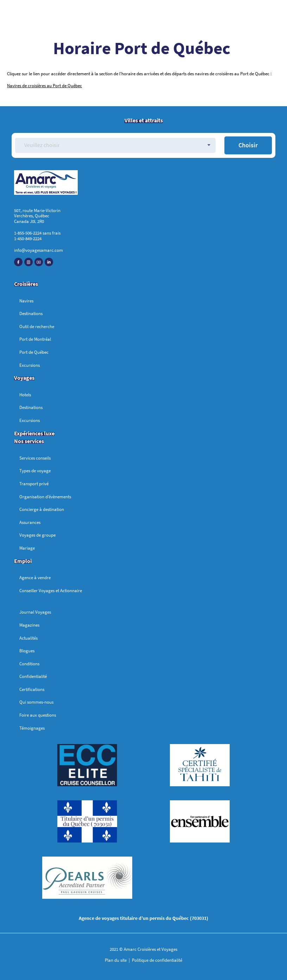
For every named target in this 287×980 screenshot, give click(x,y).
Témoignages (32, 728)
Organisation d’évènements (45, 497)
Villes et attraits (144, 120)
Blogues (27, 651)
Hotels (25, 395)
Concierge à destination (42, 509)
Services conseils (35, 458)
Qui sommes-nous (36, 702)
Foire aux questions (38, 715)
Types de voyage (35, 471)
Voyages (24, 378)
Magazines (29, 625)
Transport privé (34, 484)
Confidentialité (33, 676)
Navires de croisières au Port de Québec (44, 86)
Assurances (30, 522)
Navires (26, 301)
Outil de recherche (37, 326)
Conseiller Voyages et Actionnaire (51, 591)
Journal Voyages (35, 612)
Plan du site (116, 960)
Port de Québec (34, 352)
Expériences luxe (34, 433)
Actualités (28, 638)
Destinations (31, 313)
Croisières (26, 284)
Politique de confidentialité (157, 960)
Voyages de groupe (37, 535)
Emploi (23, 561)
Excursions (30, 365)
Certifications (32, 689)
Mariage (27, 548)
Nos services (29, 441)
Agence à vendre (35, 578)
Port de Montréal (35, 339)
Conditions (29, 664)
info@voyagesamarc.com (39, 250)
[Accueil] (143, 184)
